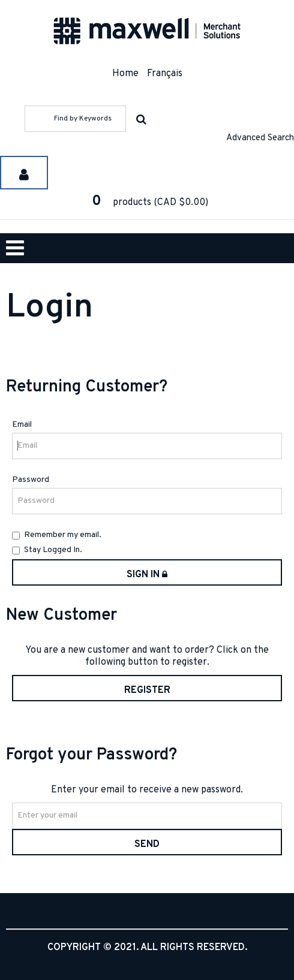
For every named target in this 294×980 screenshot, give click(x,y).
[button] (147, 202)
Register (147, 690)
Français (165, 74)
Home (125, 74)
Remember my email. (57, 535)
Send (147, 845)
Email (22, 425)
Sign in (147, 575)
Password (31, 480)
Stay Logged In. (47, 550)
